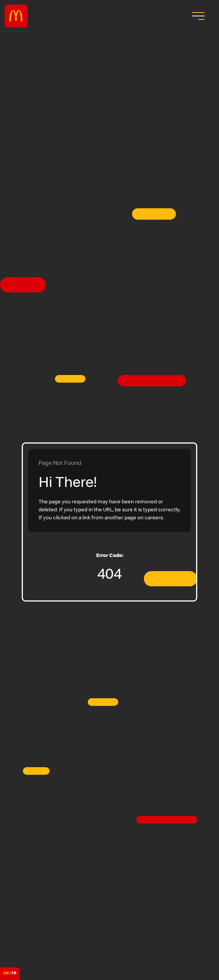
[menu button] (197, 16)
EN (6, 974)
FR (14, 974)
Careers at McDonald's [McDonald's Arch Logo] (16, 16)
